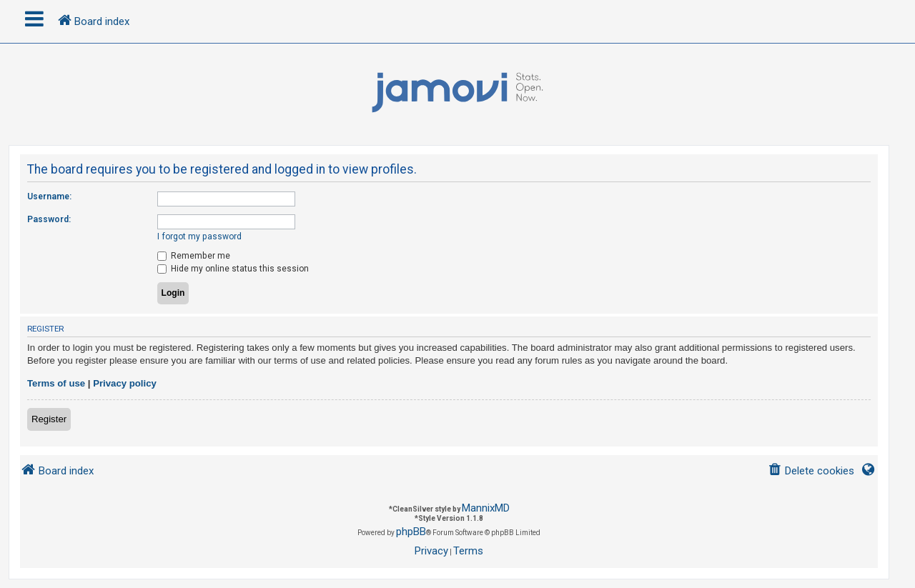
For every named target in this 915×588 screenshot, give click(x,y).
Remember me (194, 256)
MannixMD (486, 508)
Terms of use (56, 383)
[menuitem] (811, 471)
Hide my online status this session (233, 269)
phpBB (411, 532)
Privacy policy (125, 383)
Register (49, 419)
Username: (49, 196)
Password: (49, 219)
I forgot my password (199, 236)
